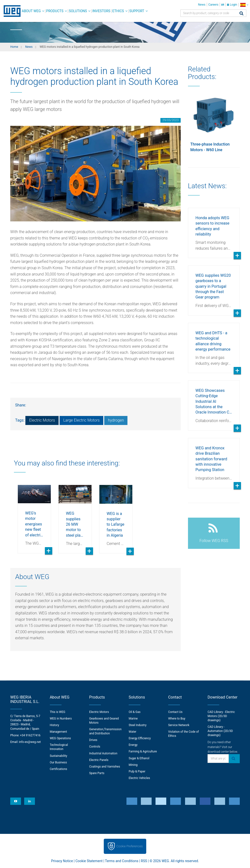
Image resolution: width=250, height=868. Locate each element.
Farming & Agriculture (143, 751)
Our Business (58, 762)
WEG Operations (60, 738)
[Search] (241, 14)
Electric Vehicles (139, 778)
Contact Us (175, 712)
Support (137, 11)
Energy (133, 745)
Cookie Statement (89, 861)
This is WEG (58, 712)
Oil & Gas (135, 712)
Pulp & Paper (137, 771)
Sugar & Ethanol (139, 758)
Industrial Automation (103, 753)
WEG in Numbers (61, 719)
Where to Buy (177, 719)
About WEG (31, 11)
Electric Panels (99, 760)
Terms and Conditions (122, 861)
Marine (133, 719)
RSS (144, 861)
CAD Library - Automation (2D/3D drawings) (220, 731)
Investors (101, 11)
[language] (244, 5)
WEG (10, 11)
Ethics (118, 11)
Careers (213, 5)
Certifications (58, 769)
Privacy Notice (62, 861)
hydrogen (116, 420)
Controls (95, 747)
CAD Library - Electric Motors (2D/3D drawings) (221, 716)
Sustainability (59, 756)
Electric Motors (42, 420)
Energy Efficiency (140, 738)
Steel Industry (138, 725)
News (202, 5)
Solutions (78, 11)
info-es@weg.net (30, 742)
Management (58, 732)
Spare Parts (97, 773)
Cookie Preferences (130, 846)
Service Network (179, 725)
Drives (93, 740)
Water (132, 732)
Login (232, 5)
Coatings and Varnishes (104, 767)
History (54, 725)
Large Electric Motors (81, 420)
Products (55, 11)
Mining (133, 765)
